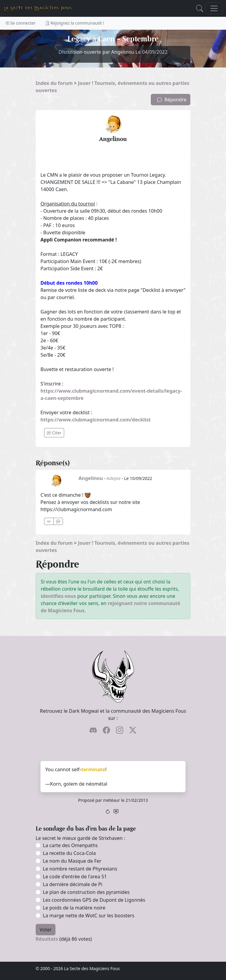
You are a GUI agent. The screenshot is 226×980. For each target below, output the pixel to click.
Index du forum (54, 83)
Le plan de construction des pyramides (86, 892)
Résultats (47, 939)
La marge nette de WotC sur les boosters (89, 916)
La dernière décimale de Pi (73, 884)
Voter (46, 930)
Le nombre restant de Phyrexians (80, 869)
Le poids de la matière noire (74, 908)
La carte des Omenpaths (70, 845)
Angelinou (91, 478)
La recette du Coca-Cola (69, 853)
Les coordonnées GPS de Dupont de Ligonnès (94, 900)
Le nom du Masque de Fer (72, 861)
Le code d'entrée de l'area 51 (75, 877)
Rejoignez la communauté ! (75, 23)
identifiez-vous (58, 596)
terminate (93, 769)
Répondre (172, 100)
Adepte (113, 478)
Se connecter (20, 23)
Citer (54, 433)
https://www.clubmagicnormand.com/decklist (96, 420)
